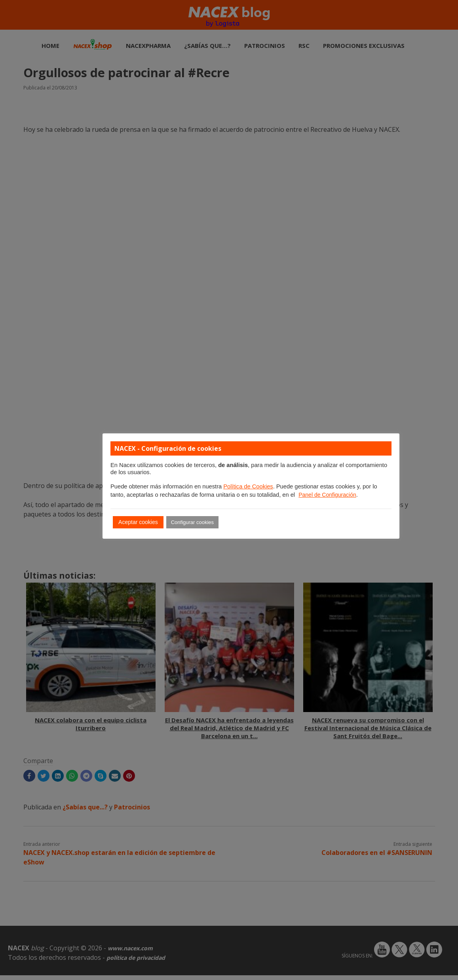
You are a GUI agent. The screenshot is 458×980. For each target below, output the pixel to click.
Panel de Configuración (327, 495)
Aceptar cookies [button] (138, 522)
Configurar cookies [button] (192, 522)
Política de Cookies (248, 486)
